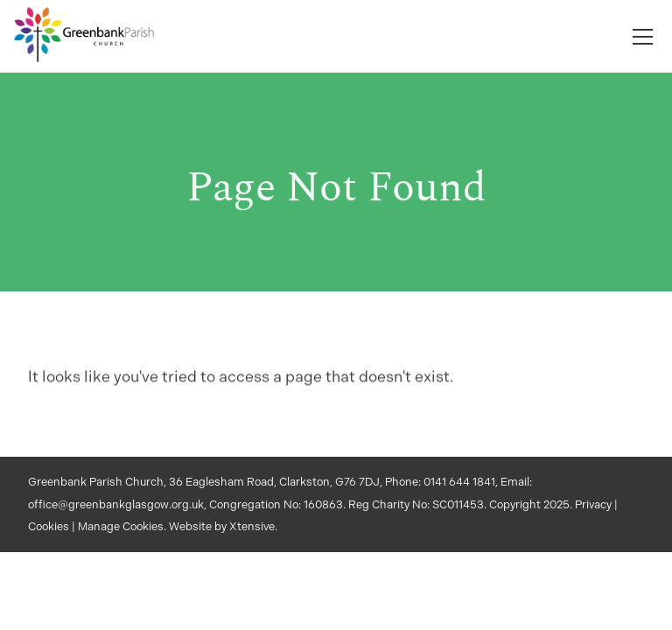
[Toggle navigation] (643, 37)
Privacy (593, 504)
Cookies (49, 526)
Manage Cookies (121, 526)
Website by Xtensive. (223, 526)
